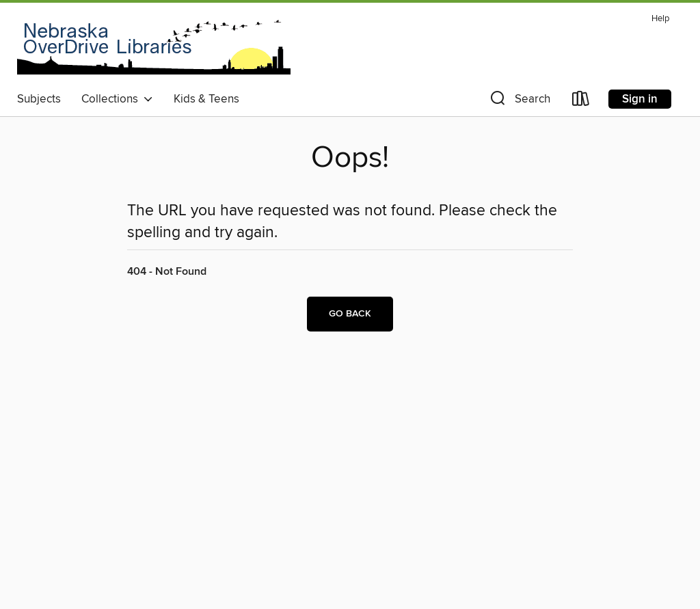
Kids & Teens (206, 99)
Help (660, 19)
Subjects (39, 99)
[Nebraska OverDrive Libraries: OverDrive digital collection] (154, 47)
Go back (350, 314)
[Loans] (581, 101)
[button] (519, 101)
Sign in (640, 99)
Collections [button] (117, 99)
